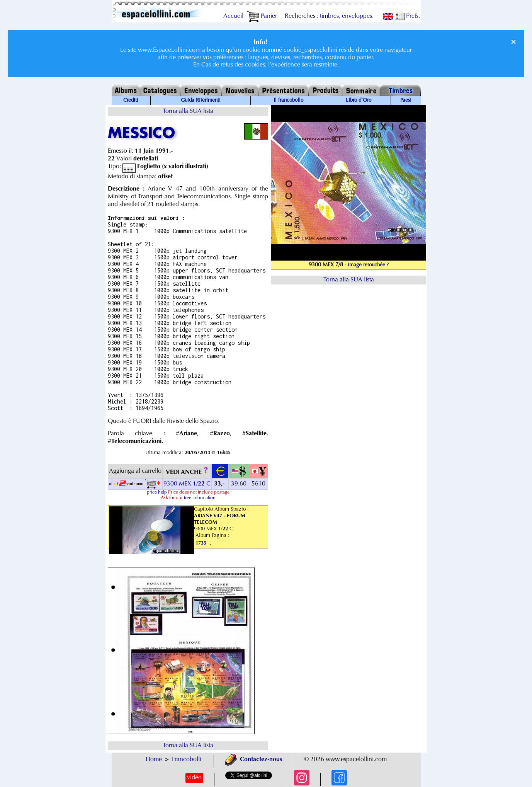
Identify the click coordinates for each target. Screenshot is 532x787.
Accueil (233, 16)
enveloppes (357, 16)
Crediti (131, 101)
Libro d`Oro (359, 101)
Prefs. (407, 16)
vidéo (194, 778)
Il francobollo (288, 101)
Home (154, 760)
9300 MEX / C (187, 484)
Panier (262, 16)
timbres (329, 16)
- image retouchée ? (367, 265)
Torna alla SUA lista (188, 111)
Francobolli (187, 760)
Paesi (406, 101)
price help (157, 492)
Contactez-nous (253, 760)
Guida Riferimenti (201, 101)
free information (200, 498)
